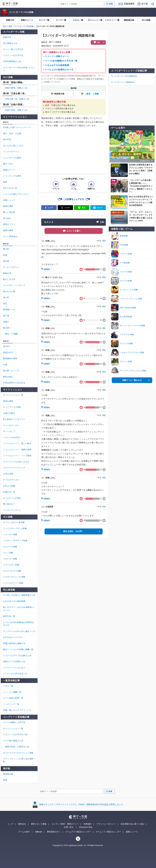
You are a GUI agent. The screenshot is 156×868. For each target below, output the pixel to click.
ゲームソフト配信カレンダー (108, 832)
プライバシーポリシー (106, 824)
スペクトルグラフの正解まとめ (17, 656)
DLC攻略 (146, 20)
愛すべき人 (8, 164)
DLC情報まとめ (10, 43)
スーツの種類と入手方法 (14, 722)
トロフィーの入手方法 (13, 55)
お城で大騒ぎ (9, 413)
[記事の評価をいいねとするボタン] (73, 184)
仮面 (5, 182)
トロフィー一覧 (112, 20)
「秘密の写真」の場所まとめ (16, 747)
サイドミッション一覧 (13, 395)
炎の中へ (7, 346)
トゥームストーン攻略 (13, 583)
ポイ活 (144, 4)
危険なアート (9, 170)
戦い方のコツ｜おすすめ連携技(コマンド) (19, 609)
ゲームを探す (24, 832)
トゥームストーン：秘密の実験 (17, 450)
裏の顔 (6, 249)
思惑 (5, 255)
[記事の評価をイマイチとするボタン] (56, 184)
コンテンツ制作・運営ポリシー (65, 824)
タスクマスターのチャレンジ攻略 (18, 753)
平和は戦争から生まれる (14, 383)
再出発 (6, 261)
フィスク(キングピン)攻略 (15, 528)
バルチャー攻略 (10, 559)
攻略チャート (27, 20)
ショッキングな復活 (12, 176)
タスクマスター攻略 (12, 571)
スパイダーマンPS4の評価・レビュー (19, 69)
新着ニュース (132, 832)
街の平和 (7, 139)
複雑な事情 (8, 206)
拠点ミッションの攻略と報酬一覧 (18, 649)
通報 (104, 241)
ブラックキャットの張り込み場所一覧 (19, 760)
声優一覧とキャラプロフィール (17, 710)
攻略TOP (10, 20)
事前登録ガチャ (54, 832)
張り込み (7, 218)
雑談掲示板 (129, 20)
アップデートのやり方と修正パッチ (19, 631)
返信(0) (46, 269)
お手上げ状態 (9, 486)
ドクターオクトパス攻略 (14, 577)
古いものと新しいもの (13, 146)
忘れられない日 (10, 188)
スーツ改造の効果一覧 (13, 698)
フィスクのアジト (11, 152)
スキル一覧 (78, 20)
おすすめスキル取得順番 (14, 601)
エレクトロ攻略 (10, 547)
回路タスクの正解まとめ (14, 662)
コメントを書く (73, 231)
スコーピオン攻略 (11, 565)
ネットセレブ (9, 431)
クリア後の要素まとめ (13, 741)
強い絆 (6, 297)
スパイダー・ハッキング (14, 285)
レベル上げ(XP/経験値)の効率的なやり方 (19, 624)
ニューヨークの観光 (12, 158)
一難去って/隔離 (10, 334)
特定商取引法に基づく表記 (132, 824)
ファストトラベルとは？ (14, 668)
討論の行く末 (9, 492)
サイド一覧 (44, 20)
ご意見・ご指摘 (90, 94)
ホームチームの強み (12, 498)
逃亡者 (6, 316)
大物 (5, 365)
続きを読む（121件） (73, 531)
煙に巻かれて (9, 504)
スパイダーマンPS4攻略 (21, 12)
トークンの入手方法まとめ (15, 674)
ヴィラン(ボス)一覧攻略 (14, 522)
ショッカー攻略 (10, 535)
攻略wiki (39, 832)
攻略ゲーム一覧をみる (132, 380)
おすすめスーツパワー (13, 637)
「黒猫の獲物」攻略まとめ (15, 88)
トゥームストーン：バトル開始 (17, 456)
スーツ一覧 (61, 20)
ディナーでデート (11, 267)
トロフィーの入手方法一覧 (15, 735)
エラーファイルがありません (16, 462)
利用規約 (88, 824)
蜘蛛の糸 (7, 273)
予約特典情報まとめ (12, 61)
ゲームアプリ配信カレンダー (78, 832)
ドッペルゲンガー (11, 425)
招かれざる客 (9, 291)
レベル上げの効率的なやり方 (59, 70)
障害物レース (9, 310)
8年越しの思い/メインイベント (17, 127)
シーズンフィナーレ (12, 510)
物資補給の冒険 (10, 358)
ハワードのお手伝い (12, 437)
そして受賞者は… (11, 236)
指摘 (5, 780)
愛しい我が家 (9, 212)
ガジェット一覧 (95, 20)
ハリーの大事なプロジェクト (16, 194)
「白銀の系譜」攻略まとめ (15, 110)
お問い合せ (69, 827)
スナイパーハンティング (14, 468)
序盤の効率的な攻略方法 (14, 643)
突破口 (6, 322)
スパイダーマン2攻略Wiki (123, 82)
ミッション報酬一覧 (12, 692)
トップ (10, 824)
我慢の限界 (8, 230)
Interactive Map (86, 827)
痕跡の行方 (8, 352)
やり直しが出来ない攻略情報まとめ (19, 595)
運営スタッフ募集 (39, 824)
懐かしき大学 (9, 279)
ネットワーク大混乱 (12, 407)
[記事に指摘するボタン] (91, 184)
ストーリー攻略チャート (57, 56)
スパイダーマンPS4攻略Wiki (124, 76)
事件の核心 (8, 377)
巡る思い (7, 328)
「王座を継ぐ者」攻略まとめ (16, 99)
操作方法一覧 (9, 616)
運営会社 (22, 824)
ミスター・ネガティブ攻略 (15, 540)
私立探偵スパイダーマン (14, 419)
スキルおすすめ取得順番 (57, 65)
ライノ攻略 (8, 553)
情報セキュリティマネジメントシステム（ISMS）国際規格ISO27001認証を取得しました (81, 804)
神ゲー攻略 (7, 26)
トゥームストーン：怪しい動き (17, 443)
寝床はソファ (9, 224)
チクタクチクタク (11, 480)
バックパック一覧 (11, 704)
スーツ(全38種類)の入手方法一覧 (61, 61)
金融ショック (9, 200)
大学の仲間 (8, 474)
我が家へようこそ (11, 371)
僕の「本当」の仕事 (12, 133)
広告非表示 (129, 4)
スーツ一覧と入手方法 (13, 49)
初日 (5, 304)
